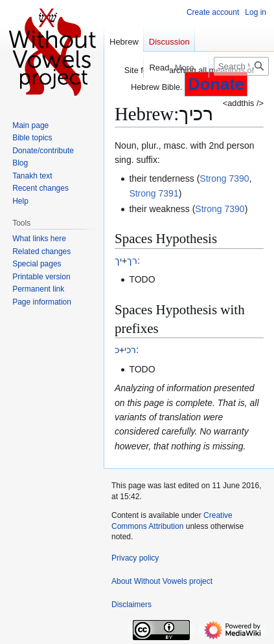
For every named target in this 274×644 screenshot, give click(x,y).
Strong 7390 (224, 178)
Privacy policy (135, 558)
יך (118, 261)
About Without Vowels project (162, 581)
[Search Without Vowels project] (241, 66)
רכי (130, 350)
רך (132, 261)
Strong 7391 (154, 193)
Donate (216, 84)
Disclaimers (131, 605)
